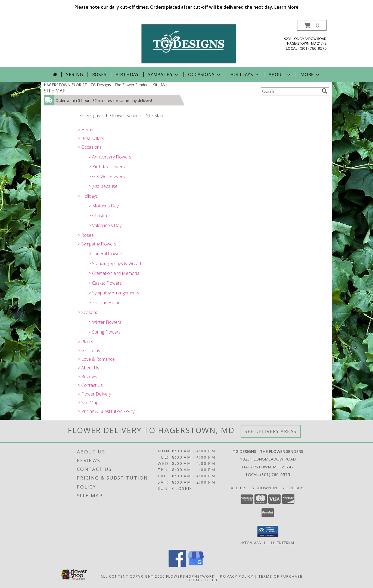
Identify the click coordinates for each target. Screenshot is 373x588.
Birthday (127, 74)
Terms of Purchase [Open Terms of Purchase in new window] (281, 576)
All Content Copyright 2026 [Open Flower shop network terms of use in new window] (133, 576)
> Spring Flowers (105, 332)
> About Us (88, 368)
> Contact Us (90, 385)
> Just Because (103, 186)
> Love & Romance (96, 359)
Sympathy (164, 74)
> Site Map (88, 403)
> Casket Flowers (105, 283)
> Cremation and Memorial (114, 273)
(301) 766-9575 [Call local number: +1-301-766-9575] (313, 48)
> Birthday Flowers (107, 167)
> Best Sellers (91, 138)
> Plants (86, 342)
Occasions (205, 74)
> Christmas (100, 216)
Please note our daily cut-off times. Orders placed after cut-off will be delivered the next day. (186, 7)
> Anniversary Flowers (110, 157)
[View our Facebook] (177, 565)
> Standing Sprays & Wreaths (117, 263)
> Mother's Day (104, 206)
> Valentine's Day (105, 225)
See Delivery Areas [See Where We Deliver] (271, 431)
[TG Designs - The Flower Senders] (189, 43)
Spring (75, 74)
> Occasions (90, 147)
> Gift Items (89, 350)
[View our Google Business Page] (196, 565)
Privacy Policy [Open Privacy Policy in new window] (237, 576)
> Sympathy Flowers (97, 244)
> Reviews (87, 377)
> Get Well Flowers (107, 176)
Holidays (245, 74)
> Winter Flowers (105, 322)
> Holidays (88, 196)
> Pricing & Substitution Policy (106, 411)
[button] (312, 25)
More (310, 74)
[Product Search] (290, 91)
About (280, 74)
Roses (99, 74)
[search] (325, 91)
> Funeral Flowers (106, 254)
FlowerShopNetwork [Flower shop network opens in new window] (190, 576)
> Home (86, 130)
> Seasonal (88, 312)
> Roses (86, 235)
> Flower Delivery (94, 394)
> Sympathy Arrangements (114, 293)
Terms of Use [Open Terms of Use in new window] (203, 580)
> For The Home (105, 303)
